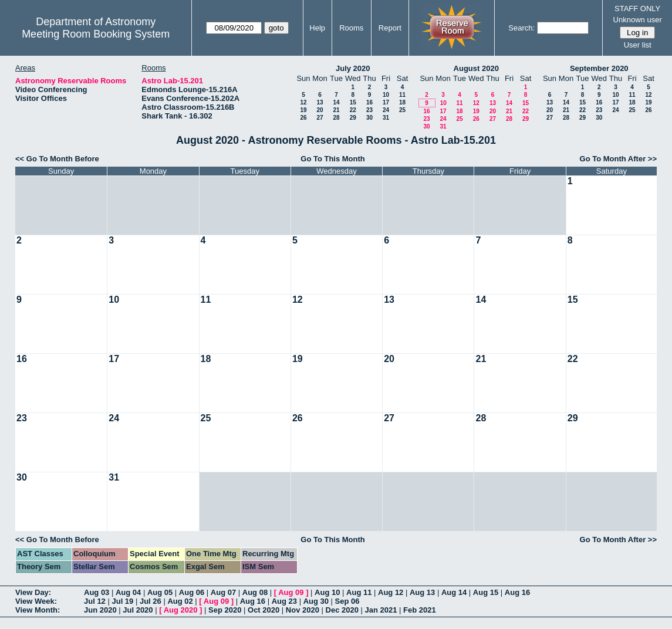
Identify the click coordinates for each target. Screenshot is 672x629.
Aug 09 (291, 592)
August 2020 (476, 68)
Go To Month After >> (618, 159)
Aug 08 (255, 592)
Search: (521, 28)
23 (369, 110)
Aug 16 (517, 592)
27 (320, 118)
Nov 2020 (303, 610)
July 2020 (353, 68)
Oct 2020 (264, 610)
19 (303, 110)
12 (303, 102)
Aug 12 (391, 592)
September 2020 (599, 68)
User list (638, 45)
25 (402, 110)
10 (386, 95)
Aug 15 (486, 592)
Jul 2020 (138, 610)
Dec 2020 (342, 610)
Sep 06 (347, 601)
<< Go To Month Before (57, 159)
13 (320, 102)
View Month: (38, 610)
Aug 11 (359, 592)
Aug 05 (160, 592)
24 (386, 110)
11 (402, 95)
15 (353, 102)
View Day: (33, 592)
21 (336, 110)
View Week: (36, 601)
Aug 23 (284, 601)
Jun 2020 (100, 610)
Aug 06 (192, 592)
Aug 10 (327, 592)
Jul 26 (151, 601)
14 (336, 102)
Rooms (351, 28)
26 (303, 118)
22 (353, 110)
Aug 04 (128, 592)
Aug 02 (180, 601)
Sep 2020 (225, 610)
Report (390, 28)
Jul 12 (95, 601)
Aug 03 (97, 592)
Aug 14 (454, 592)
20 (320, 110)
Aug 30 (316, 601)
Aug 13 (422, 592)
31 (386, 118)
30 (369, 118)
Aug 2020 (181, 610)
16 (369, 102)
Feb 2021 (420, 610)
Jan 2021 (381, 610)
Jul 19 (122, 601)
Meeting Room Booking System (96, 34)
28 (336, 118)
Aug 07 (223, 592)
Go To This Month (333, 159)
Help (317, 28)
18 (402, 102)
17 (386, 102)
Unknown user (638, 20)
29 (353, 118)
